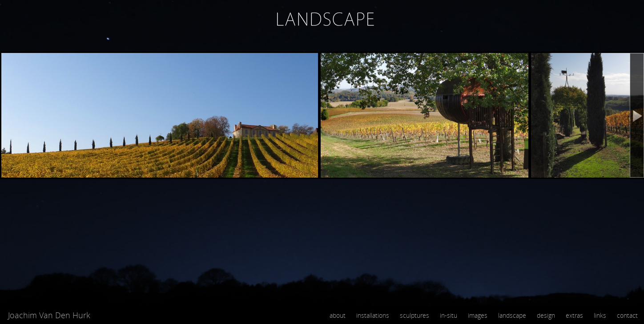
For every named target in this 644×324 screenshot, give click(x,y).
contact (627, 315)
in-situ (449, 315)
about (338, 315)
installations (373, 315)
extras (574, 315)
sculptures (415, 315)
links (600, 315)
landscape (512, 315)
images (478, 315)
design (546, 315)
